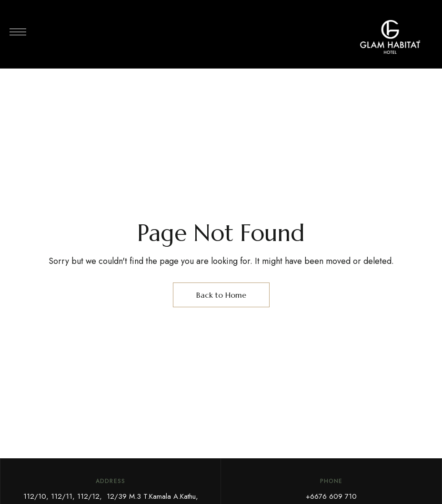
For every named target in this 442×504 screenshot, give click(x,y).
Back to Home (221, 295)
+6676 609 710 (331, 496)
